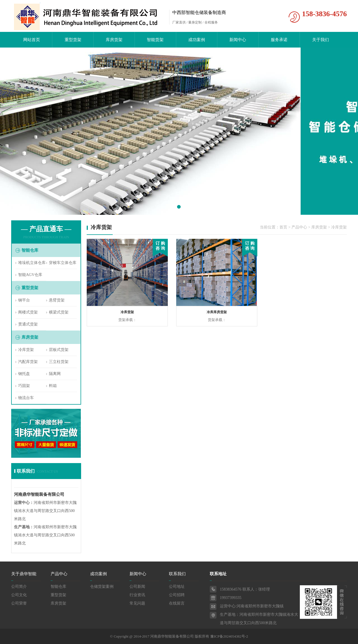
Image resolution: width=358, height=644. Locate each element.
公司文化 (19, 595)
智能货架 (155, 40)
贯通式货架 (28, 324)
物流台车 (26, 398)
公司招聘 (177, 595)
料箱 (53, 386)
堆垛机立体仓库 (32, 263)
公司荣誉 (19, 603)
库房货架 (114, 40)
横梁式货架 (59, 312)
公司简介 (19, 587)
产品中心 (299, 227)
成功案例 (197, 40)
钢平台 (24, 300)
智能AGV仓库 (30, 275)
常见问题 (137, 603)
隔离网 (55, 374)
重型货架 (73, 40)
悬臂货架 (57, 300)
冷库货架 (26, 350)
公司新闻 (137, 587)
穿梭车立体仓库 (63, 263)
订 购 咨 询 (160, 246)
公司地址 (177, 587)
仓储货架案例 (102, 587)
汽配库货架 (28, 362)
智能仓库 (58, 587)
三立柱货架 (59, 362)
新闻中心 (238, 40)
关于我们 (321, 40)
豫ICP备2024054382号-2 (229, 636)
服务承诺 (279, 40)
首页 (283, 227)
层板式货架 (59, 350)
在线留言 (177, 603)
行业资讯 (137, 595)
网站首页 (32, 40)
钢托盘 (24, 374)
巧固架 (24, 386)
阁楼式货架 (28, 312)
